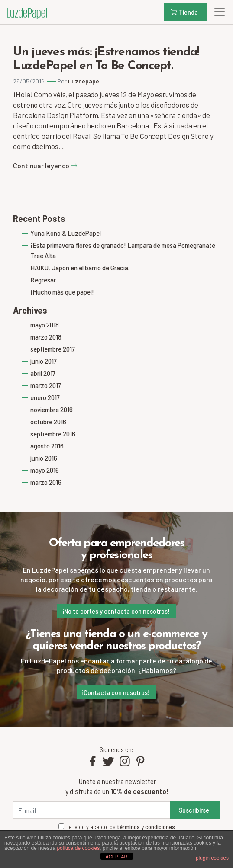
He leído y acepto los (117, 827)
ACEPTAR (116, 857)
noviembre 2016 (52, 410)
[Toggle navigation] (217, 12)
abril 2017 (43, 373)
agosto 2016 (47, 446)
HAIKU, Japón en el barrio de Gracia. (80, 268)
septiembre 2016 (53, 434)
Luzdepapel (84, 81)
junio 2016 (44, 458)
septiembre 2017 (53, 349)
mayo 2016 (45, 470)
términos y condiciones (146, 827)
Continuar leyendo (45, 165)
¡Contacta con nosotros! (116, 692)
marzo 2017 (46, 385)
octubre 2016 (48, 422)
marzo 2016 (46, 482)
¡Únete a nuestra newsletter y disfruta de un (117, 786)
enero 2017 (45, 397)
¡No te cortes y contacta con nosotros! (116, 611)
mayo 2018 (45, 325)
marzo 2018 (46, 337)
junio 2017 (44, 361)
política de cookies (78, 848)
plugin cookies (212, 858)
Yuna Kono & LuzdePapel (66, 233)
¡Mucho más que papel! (62, 292)
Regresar (43, 280)
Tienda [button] (184, 12)
